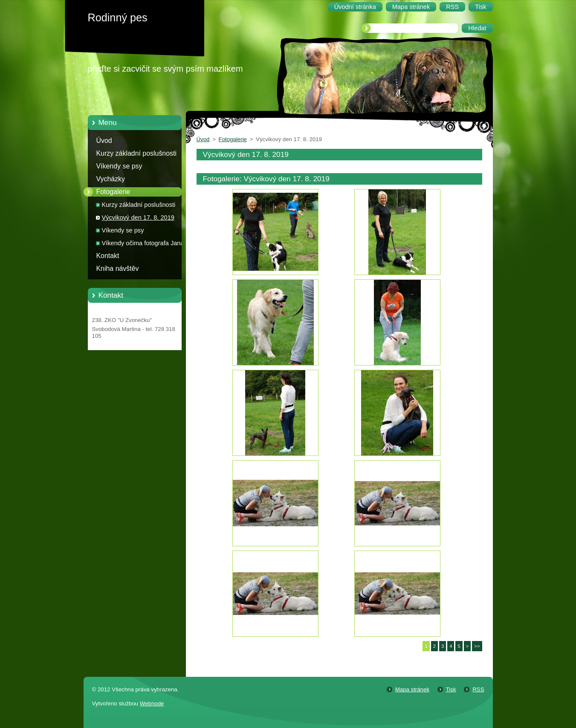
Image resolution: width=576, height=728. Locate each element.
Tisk (451, 689)
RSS (478, 689)
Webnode (152, 703)
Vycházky (111, 179)
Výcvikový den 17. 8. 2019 (138, 218)
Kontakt (108, 256)
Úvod (104, 141)
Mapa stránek (412, 689)
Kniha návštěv (118, 268)
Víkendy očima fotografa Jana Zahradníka (143, 245)
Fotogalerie (113, 192)
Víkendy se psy (119, 166)
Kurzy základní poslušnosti (137, 153)
